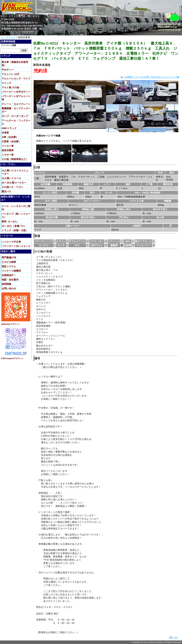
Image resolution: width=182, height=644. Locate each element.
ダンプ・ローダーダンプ (15, 116)
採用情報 (6, 284)
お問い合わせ (9, 288)
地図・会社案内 (10, 280)
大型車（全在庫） (11, 141)
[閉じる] (173, 637)
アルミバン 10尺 (11, 74)
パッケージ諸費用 (11, 271)
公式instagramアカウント (12, 358)
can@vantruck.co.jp (169, 30)
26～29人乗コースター (14, 183)
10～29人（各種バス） (14, 226)
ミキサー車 (8, 155)
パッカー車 (8, 146)
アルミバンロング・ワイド (16, 79)
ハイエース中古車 (11, 242)
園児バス (6, 191)
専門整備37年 (9, 258)
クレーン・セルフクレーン (16, 104)
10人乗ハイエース (11, 178)
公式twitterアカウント (10, 324)
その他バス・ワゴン (12, 187)
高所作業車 (8, 150)
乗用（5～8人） (10, 222)
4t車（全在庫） (10, 137)
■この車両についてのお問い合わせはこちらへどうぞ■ (150, 77)
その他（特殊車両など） (15, 159)
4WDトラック (9, 128)
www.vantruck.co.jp (169, 24)
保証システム (9, 266)
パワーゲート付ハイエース (16, 246)
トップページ (8, 37)
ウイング (6, 83)
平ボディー (8, 70)
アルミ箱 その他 (10, 87)
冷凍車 (5, 133)
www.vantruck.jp (167, 27)
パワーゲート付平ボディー (16, 92)
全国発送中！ (9, 275)
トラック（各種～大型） (15, 230)
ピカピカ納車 (9, 262)
